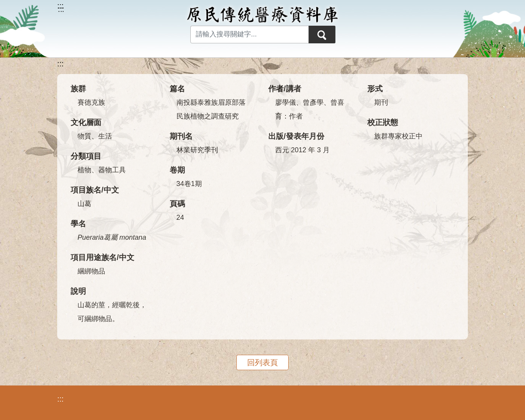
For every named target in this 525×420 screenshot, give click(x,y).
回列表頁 (262, 362)
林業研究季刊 (197, 150)
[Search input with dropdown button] (249, 35)
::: (60, 64)
